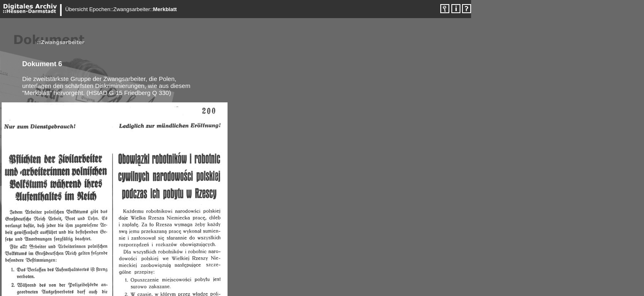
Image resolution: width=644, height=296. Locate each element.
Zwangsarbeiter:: (133, 9)
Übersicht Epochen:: (89, 9)
